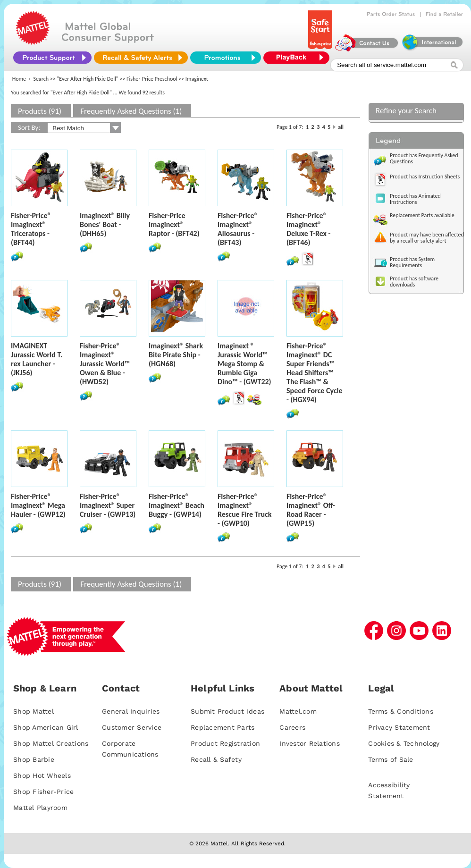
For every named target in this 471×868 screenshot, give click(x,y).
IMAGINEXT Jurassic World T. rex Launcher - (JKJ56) (37, 359)
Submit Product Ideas (227, 711)
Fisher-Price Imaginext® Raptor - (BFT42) (174, 224)
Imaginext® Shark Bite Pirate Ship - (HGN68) (176, 355)
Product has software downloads (414, 282)
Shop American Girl (46, 727)
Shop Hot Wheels (42, 775)
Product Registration (225, 743)
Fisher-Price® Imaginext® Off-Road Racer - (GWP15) (311, 510)
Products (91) (40, 111)
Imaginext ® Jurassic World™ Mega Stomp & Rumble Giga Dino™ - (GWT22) (244, 364)
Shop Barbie (34, 759)
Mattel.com (298, 711)
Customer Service (132, 727)
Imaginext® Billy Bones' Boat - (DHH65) (105, 224)
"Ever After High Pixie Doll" (88, 79)
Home (19, 79)
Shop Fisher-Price (43, 792)
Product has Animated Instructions (415, 199)
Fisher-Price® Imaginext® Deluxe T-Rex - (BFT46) (308, 229)
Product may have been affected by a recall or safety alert (427, 238)
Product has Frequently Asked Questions (424, 158)
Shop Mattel (34, 711)
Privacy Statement (399, 727)
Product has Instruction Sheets (425, 177)
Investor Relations (310, 743)
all (341, 127)
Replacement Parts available (422, 215)
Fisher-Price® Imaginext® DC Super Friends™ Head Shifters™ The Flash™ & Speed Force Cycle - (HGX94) (315, 373)
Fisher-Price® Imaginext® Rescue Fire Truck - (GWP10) (244, 510)
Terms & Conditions (401, 711)
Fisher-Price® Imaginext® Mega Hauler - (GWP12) (38, 505)
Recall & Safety (216, 759)
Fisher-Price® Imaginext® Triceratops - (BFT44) (31, 229)
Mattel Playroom (40, 808)
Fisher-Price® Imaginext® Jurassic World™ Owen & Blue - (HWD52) (105, 364)
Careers (292, 727)
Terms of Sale (391, 759)
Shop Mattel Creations (51, 743)
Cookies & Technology (404, 743)
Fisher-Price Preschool (152, 79)
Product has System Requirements (412, 262)
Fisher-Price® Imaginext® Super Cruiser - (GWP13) (108, 505)
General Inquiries (131, 711)
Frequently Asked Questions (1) (131, 111)
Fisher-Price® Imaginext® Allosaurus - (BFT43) (238, 229)
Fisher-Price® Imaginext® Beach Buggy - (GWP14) (177, 505)
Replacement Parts (223, 727)
